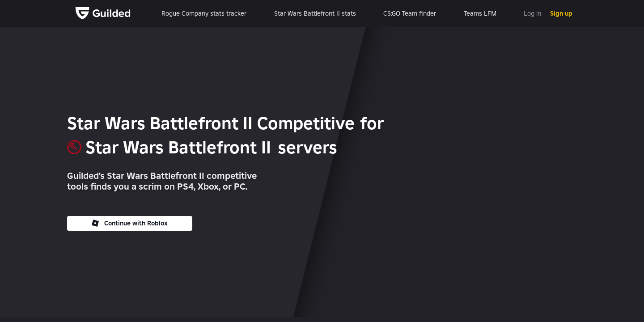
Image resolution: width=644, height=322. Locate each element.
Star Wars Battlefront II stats (315, 13)
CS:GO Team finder (410, 13)
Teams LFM (480, 13)
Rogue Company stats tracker (204, 13)
